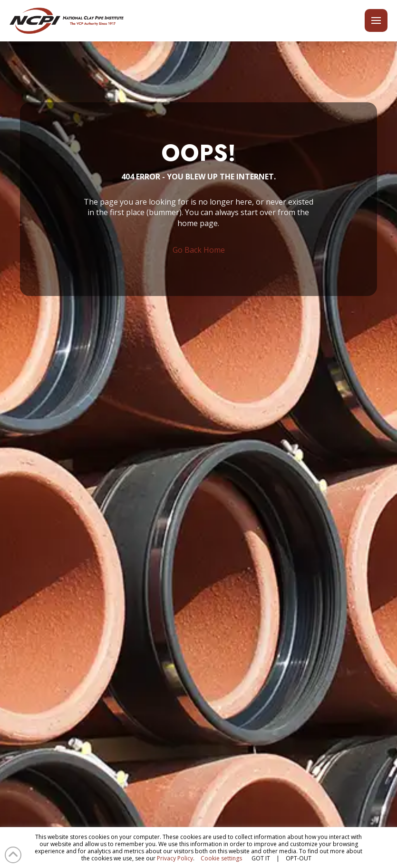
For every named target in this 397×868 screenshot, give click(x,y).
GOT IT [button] (261, 858)
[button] (376, 20)
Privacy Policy (175, 858)
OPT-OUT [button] (299, 858)
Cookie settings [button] (221, 858)
